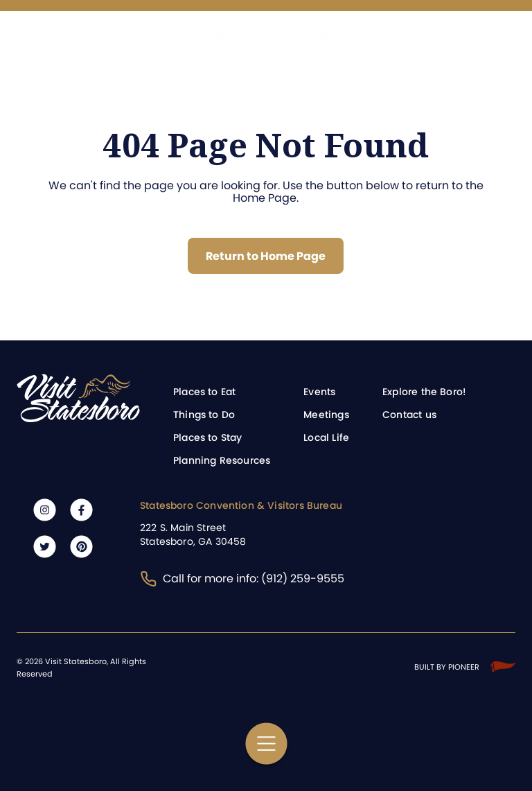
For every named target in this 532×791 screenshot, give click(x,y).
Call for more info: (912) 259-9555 (242, 579)
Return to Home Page (266, 256)
